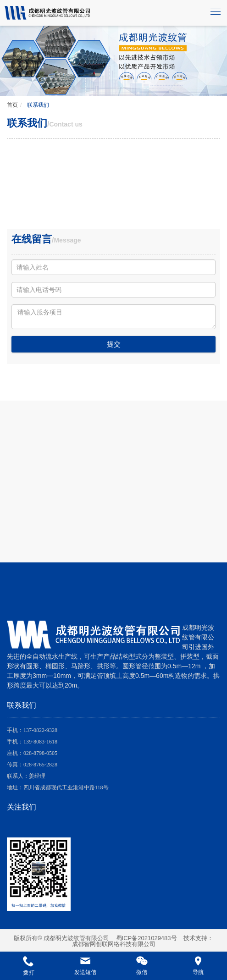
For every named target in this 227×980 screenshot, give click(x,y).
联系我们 (37, 105)
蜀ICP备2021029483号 (147, 938)
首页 (12, 105)
